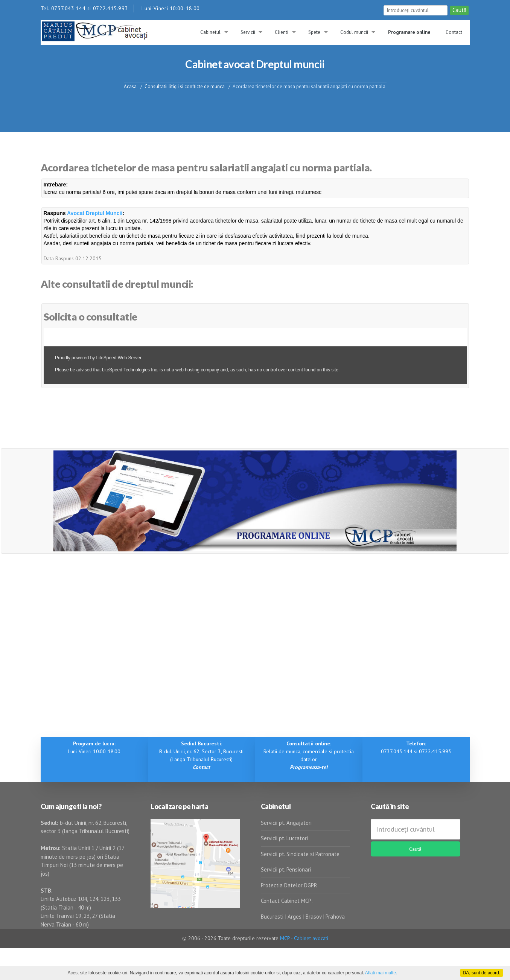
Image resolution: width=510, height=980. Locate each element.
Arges (295, 917)
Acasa (130, 86)
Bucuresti (273, 917)
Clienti (282, 32)
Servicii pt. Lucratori (284, 838)
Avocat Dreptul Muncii (95, 213)
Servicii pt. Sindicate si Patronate (300, 854)
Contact (454, 32)
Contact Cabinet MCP (286, 901)
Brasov (314, 917)
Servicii (248, 32)
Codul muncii (354, 32)
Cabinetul (210, 32)
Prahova (335, 917)
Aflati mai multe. (381, 973)
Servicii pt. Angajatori (286, 823)
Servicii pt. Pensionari (286, 869)
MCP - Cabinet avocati (304, 938)
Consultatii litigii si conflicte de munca (185, 86)
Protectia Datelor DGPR (289, 885)
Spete (314, 32)
